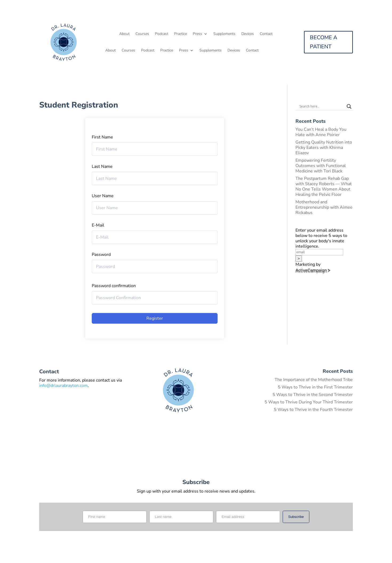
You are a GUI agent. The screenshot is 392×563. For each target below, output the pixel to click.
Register (155, 318)
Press (197, 34)
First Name (102, 137)
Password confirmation (114, 286)
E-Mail (98, 225)
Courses (142, 34)
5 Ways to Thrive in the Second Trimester (313, 395)
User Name (103, 196)
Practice (181, 34)
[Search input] (322, 106)
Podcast (162, 34)
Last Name (102, 166)
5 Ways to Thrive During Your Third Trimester (309, 402)
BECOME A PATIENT (324, 42)
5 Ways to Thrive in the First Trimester (315, 387)
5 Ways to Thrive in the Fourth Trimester (313, 410)
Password (101, 255)
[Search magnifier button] (349, 106)
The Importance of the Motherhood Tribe (314, 380)
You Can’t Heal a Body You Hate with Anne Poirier (321, 132)
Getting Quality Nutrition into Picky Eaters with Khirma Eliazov (324, 148)
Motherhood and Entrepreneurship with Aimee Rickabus (324, 207)
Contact (266, 34)
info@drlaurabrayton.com (63, 386)
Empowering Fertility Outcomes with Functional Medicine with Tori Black (321, 166)
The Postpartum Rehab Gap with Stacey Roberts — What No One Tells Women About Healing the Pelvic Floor (324, 187)
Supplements (224, 34)
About (124, 34)
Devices (248, 34)
